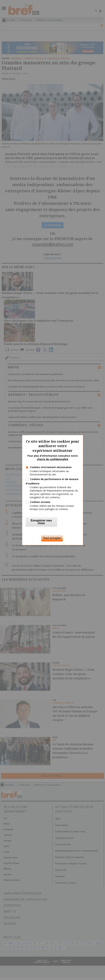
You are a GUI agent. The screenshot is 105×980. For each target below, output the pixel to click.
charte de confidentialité (52, 459)
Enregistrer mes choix (41, 522)
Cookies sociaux (40, 502)
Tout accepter (52, 538)
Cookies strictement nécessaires (51, 467)
